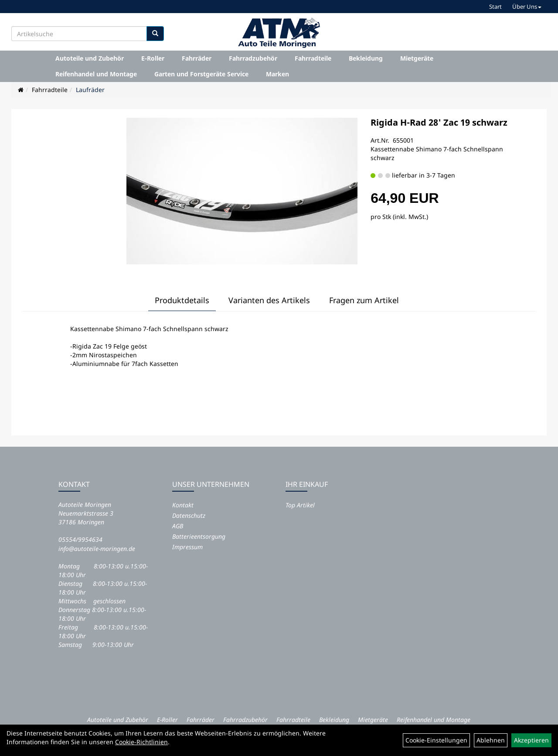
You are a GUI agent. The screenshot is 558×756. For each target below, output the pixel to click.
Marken (277, 74)
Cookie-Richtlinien (141, 742)
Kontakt (183, 505)
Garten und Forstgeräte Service (201, 74)
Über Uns (527, 7)
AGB (178, 526)
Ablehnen (491, 740)
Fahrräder (197, 58)
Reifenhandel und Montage (96, 74)
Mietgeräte (417, 58)
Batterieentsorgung (199, 536)
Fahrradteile (313, 58)
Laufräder (90, 90)
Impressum (187, 547)
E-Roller (153, 58)
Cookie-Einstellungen (436, 740)
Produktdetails (182, 300)
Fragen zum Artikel (364, 300)
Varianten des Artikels (269, 300)
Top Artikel (300, 505)
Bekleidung (366, 58)
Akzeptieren (531, 740)
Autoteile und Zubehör (90, 58)
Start (495, 7)
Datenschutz (189, 515)
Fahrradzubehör (253, 58)
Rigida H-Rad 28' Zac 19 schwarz (439, 122)
